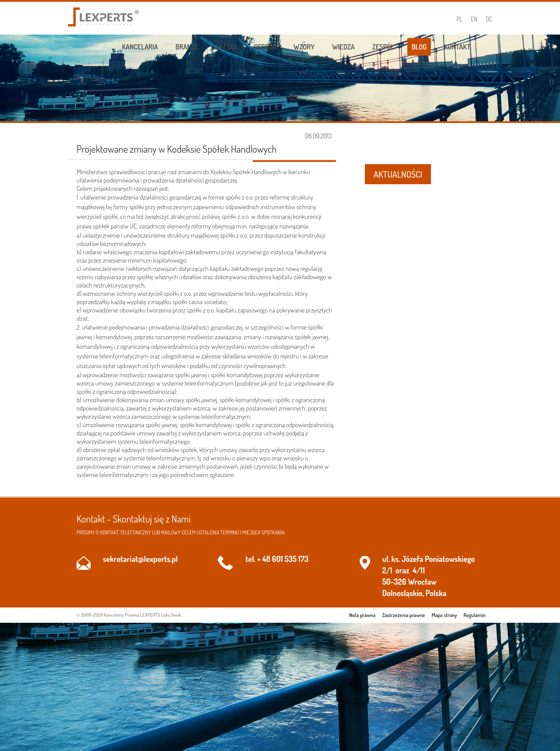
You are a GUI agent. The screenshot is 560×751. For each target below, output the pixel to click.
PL (460, 19)
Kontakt (457, 47)
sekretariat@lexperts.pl (140, 559)
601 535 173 (290, 559)
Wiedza (343, 47)
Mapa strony (444, 615)
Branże (187, 47)
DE (489, 19)
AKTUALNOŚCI (398, 174)
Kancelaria (140, 47)
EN (474, 19)
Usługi (226, 47)
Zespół (383, 47)
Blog (419, 47)
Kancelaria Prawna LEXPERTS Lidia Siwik (143, 615)
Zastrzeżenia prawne (403, 615)
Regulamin (475, 615)
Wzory (304, 47)
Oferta (265, 47)
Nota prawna (362, 615)
